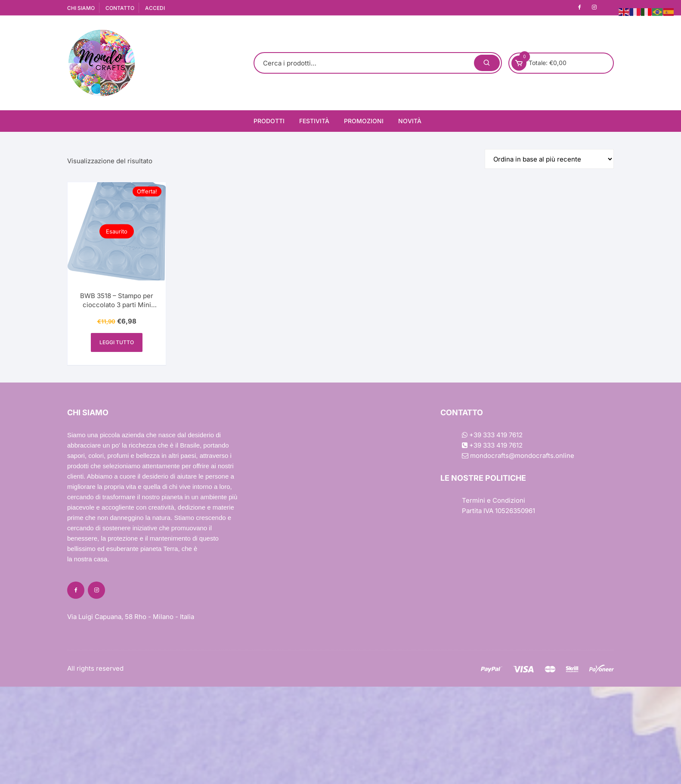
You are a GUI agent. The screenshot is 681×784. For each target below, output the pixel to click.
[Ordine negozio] (549, 159)
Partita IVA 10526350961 (498, 511)
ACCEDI (155, 8)
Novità (410, 121)
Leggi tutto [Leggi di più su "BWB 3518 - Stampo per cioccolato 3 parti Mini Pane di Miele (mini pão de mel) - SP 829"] (117, 342)
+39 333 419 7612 (492, 435)
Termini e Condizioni (494, 500)
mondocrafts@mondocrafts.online (518, 456)
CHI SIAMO (81, 8)
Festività (314, 121)
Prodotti (269, 121)
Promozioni (364, 121)
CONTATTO (120, 8)
